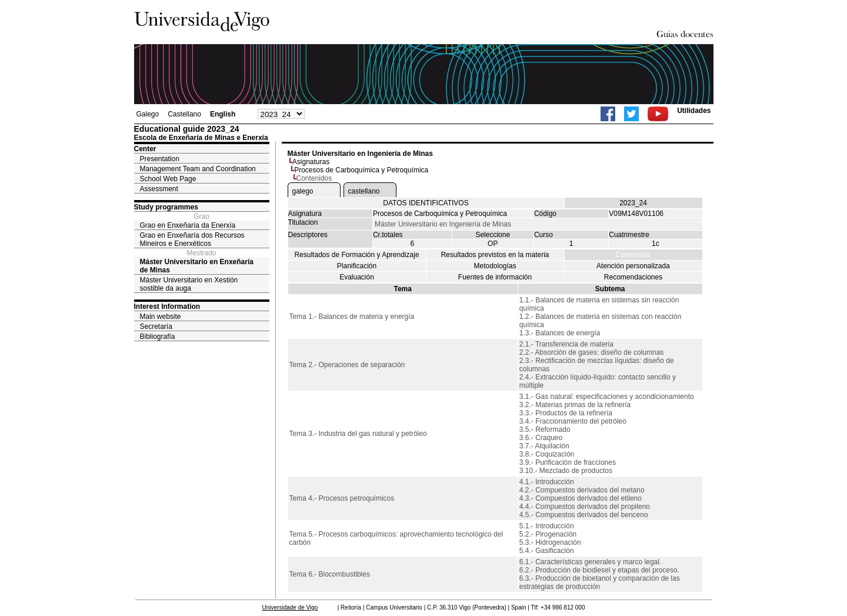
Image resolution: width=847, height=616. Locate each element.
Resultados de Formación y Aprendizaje (356, 255)
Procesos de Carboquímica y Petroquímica (361, 170)
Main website (161, 317)
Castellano (184, 114)
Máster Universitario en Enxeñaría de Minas (197, 266)
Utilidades (694, 111)
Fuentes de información (495, 277)
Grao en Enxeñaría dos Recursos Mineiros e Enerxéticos (192, 239)
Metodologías (495, 266)
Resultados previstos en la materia (495, 255)
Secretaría (156, 327)
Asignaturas (311, 162)
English (223, 114)
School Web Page (168, 179)
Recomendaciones (633, 277)
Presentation (160, 159)
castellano (364, 191)
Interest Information (167, 307)
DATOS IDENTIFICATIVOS (426, 203)
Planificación (357, 266)
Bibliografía (158, 337)
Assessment (159, 189)
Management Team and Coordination (198, 169)
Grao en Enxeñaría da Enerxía (188, 225)
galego (303, 191)
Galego (148, 114)
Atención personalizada (633, 266)
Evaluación (357, 277)
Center (145, 149)
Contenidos (633, 255)
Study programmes (166, 207)
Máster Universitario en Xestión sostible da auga (189, 284)
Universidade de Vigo (290, 607)
